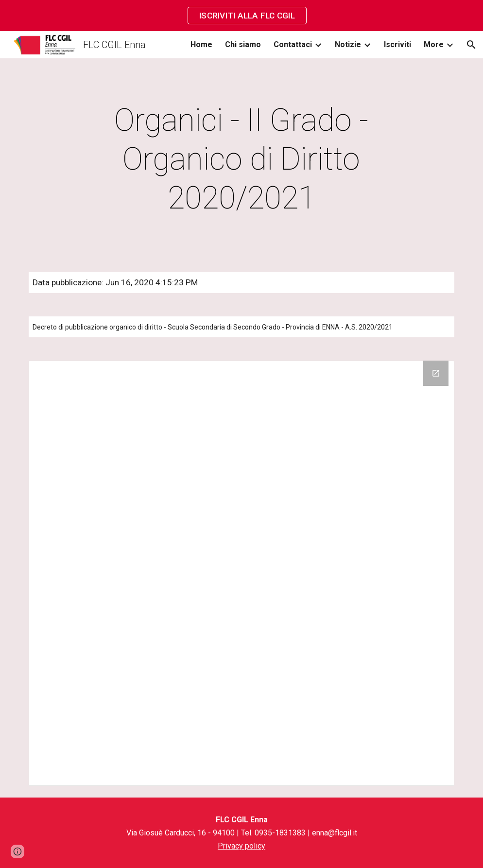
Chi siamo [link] (243, 44)
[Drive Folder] (241, 573)
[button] (471, 45)
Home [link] (201, 44)
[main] (241, 159)
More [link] (434, 44)
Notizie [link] (348, 44)
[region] (241, 16)
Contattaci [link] (293, 44)
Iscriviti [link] (397, 44)
